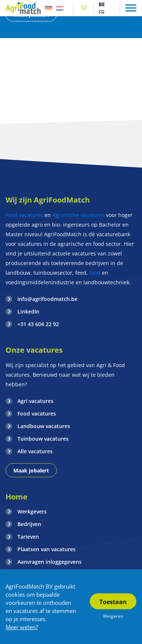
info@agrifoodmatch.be (47, 299)
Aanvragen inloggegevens (49, 562)
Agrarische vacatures (78, 215)
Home (16, 497)
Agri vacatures (35, 401)
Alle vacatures (35, 451)
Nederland (60, 8)
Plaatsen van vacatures (47, 549)
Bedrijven (29, 524)
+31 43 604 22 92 (38, 324)
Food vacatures (24, 215)
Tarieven (28, 537)
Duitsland (49, 8)
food (95, 273)
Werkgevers (32, 511)
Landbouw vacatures (44, 426)
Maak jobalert (31, 470)
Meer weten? (22, 627)
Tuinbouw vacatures (43, 439)
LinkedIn (28, 311)
